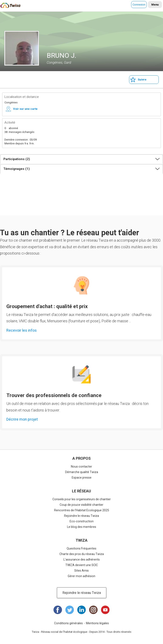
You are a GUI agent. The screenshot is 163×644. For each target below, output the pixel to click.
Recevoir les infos (22, 330)
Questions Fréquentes (81, 548)
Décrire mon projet (22, 419)
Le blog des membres (82, 527)
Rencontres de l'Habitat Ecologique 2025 (82, 510)
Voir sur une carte (25, 109)
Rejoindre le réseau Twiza (81, 516)
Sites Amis (81, 571)
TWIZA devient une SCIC (82, 565)
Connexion (139, 5)
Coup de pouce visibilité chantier (81, 505)
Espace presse (82, 478)
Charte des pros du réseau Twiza (82, 554)
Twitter (70, 610)
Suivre (142, 80)
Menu (155, 5)
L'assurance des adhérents (82, 559)
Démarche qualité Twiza (82, 472)
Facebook (58, 610)
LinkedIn (81, 610)
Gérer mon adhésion (81, 576)
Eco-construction (82, 521)
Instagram (93, 610)
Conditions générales (68, 623)
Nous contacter (81, 466)
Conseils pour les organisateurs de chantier (82, 499)
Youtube (105, 610)
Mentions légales (97, 623)
